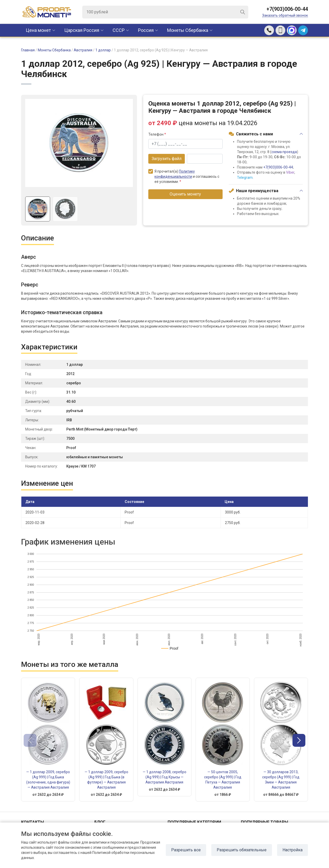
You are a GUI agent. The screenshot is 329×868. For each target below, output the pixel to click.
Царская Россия (82, 30)
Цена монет (38, 30)
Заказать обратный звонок (285, 15)
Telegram (245, 178)
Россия (146, 30)
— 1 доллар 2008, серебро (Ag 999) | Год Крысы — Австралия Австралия (164, 777)
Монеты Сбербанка (188, 30)
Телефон (157, 134)
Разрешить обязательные (242, 850)
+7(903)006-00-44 (287, 9)
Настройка (293, 850)
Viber (290, 172)
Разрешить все (186, 850)
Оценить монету (185, 194)
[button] (299, 740)
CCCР (119, 30)
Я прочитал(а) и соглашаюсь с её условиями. (184, 176)
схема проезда (284, 152)
